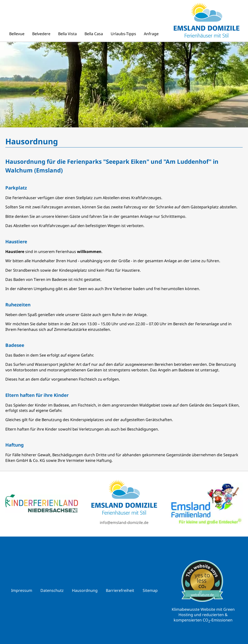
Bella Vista (67, 34)
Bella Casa (94, 34)
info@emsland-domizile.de (124, 523)
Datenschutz (52, 590)
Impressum (22, 590)
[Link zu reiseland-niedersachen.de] (42, 504)
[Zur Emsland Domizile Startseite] (124, 498)
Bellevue (17, 34)
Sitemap (150, 590)
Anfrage (151, 34)
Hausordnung (85, 590)
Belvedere (41, 34)
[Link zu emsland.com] (206, 504)
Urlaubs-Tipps (123, 34)
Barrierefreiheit (120, 590)
